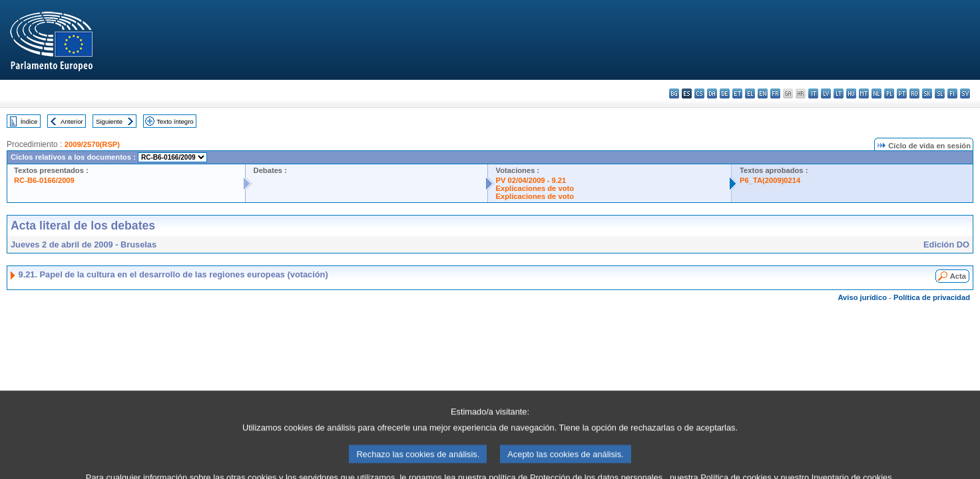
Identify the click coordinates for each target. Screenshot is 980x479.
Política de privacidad (932, 297)
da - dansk (712, 93)
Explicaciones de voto (535, 188)
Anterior (72, 121)
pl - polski (889, 93)
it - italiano (813, 93)
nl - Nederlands (876, 93)
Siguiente (109, 121)
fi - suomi (952, 93)
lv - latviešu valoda (826, 93)
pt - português (902, 93)
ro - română (914, 93)
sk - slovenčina (927, 93)
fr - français (775, 93)
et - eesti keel (737, 93)
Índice (29, 121)
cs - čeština (699, 93)
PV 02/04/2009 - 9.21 (531, 180)
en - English (763, 93)
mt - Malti (864, 93)
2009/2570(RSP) (92, 144)
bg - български (674, 93)
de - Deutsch (725, 93)
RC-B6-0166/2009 (44, 180)
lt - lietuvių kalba (839, 93)
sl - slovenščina (940, 93)
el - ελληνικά (750, 93)
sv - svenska (965, 93)
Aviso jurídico (862, 297)
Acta (958, 276)
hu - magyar (851, 93)
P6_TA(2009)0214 (770, 180)
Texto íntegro (175, 121)
